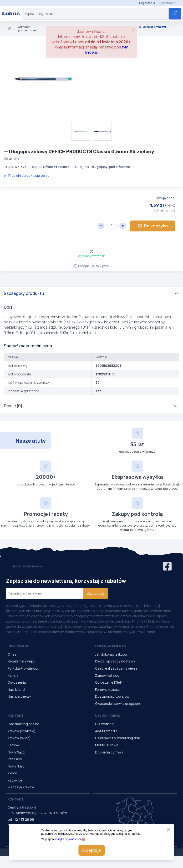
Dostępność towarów (112, 696)
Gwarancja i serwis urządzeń (117, 703)
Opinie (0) (13, 406)
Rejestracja (167, 3)
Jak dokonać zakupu (111, 654)
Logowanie (147, 3)
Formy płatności (108, 689)
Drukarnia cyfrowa (109, 752)
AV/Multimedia (106, 731)
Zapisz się (96, 593)
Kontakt (16, 716)
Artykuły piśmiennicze (27, 29)
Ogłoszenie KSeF (108, 682)
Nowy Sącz (16, 752)
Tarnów (14, 745)
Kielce (12, 773)
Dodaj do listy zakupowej (91, 266)
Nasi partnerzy (19, 696)
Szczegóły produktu (24, 293)
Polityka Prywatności (24, 668)
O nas (12, 654)
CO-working (104, 724)
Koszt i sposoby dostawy (115, 661)
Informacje (18, 646)
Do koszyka (152, 226)
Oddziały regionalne (23, 724)
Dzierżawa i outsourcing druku (119, 738)
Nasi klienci (16, 689)
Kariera (13, 675)
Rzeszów (15, 759)
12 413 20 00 (24, 819)
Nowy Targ (16, 766)
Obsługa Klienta (110, 646)
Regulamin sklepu (21, 661)
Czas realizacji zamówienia (116, 668)
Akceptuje (91, 850)
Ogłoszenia (17, 682)
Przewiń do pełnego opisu (27, 175)
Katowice (15, 780)
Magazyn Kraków (21, 787)
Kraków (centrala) (22, 731)
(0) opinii (12, 159)
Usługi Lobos (107, 716)
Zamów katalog (107, 675)
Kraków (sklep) (19, 738)
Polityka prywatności (68, 839)
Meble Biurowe (107, 745)
